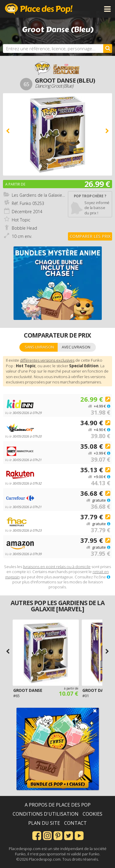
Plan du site (44, 823)
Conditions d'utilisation (46, 814)
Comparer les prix (90, 236)
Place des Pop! (39, 9)
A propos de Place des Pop (58, 805)
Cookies (92, 814)
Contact (75, 823)
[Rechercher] (108, 49)
